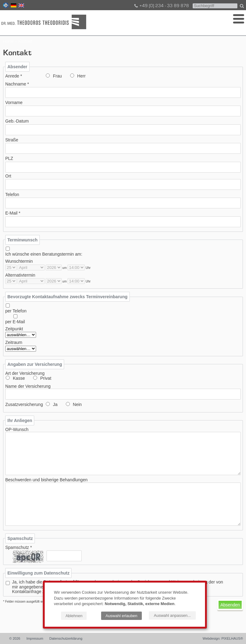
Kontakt (25, 41)
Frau (57, 76)
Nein (77, 405)
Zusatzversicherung (24, 405)
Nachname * (17, 84)
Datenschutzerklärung (66, 638)
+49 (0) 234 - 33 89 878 (161, 6)
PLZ (9, 159)
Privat (46, 378)
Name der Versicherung (28, 386)
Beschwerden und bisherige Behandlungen (46, 480)
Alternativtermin (20, 275)
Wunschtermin (19, 261)
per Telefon (16, 311)
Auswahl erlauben (121, 616)
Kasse (19, 378)
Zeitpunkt (14, 329)
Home (8, 41)
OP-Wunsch (17, 430)
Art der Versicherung (25, 373)
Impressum (35, 638)
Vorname (14, 103)
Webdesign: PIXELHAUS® (223, 638)
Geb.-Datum (17, 121)
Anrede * (14, 76)
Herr (81, 76)
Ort (8, 176)
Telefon (12, 195)
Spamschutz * (18, 548)
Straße (12, 140)
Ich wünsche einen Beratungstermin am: (44, 254)
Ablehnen (74, 616)
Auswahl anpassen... (172, 615)
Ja (55, 405)
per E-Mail (15, 322)
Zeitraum (14, 343)
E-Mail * (13, 213)
